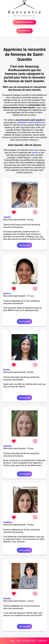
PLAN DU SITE (29, 641)
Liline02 (7, 217)
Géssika (7, 598)
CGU (18, 641)
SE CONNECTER (24, 31)
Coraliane (8, 522)
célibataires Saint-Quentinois (30, 122)
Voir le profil (24, 245)
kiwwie (6, 370)
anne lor (7, 293)
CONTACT (42, 641)
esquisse (7, 446)
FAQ (12, 641)
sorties (35, 153)
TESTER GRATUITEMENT (24, 22)
